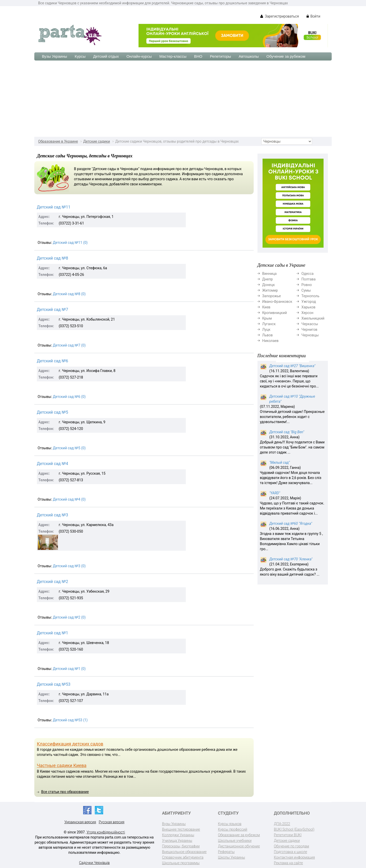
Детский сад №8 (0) (69, 294)
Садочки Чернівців (94, 863)
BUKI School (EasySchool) (294, 829)
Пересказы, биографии (181, 846)
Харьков (308, 307)
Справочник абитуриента (183, 857)
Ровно (307, 285)
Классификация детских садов (70, 744)
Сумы (306, 290)
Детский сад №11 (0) (70, 243)
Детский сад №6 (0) (69, 397)
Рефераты (226, 852)
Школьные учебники (235, 841)
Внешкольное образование (184, 852)
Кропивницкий (275, 313)
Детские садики (97, 141)
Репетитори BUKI (288, 835)
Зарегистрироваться (279, 16)
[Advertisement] (183, 99)
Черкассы (310, 324)
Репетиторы (220, 56)
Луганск (269, 324)
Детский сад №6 (52, 361)
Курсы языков (230, 824)
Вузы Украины (55, 56)
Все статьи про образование (65, 792)
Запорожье (272, 296)
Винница (270, 274)
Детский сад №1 (52, 633)
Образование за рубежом (239, 835)
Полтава (309, 279)
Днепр (268, 279)
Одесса (308, 274)
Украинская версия (80, 822)
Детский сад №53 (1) (70, 720)
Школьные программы (181, 863)
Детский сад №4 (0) (69, 499)
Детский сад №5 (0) (69, 448)
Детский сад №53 (54, 684)
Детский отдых (106, 56)
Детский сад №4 (52, 464)
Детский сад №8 (52, 258)
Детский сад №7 (52, 310)
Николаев (271, 341)
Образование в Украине (58, 141)
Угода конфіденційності (106, 832)
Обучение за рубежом (286, 56)
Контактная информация (294, 857)
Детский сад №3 (52, 515)
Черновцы (310, 335)
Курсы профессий (233, 829)
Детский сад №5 (52, 412)
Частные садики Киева (62, 765)
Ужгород (309, 302)
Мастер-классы (173, 56)
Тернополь (310, 296)
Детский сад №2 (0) (69, 617)
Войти (313, 16)
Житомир (270, 290)
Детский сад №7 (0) (69, 345)
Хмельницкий (313, 318)
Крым (267, 318)
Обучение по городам (292, 846)
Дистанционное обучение (239, 846)
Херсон (307, 313)
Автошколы (249, 56)
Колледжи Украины (178, 835)
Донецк (269, 285)
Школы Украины (232, 857)
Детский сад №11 (54, 207)
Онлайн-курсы (139, 56)
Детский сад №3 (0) (69, 566)
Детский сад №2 (52, 582)
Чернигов (309, 330)
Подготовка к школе (291, 852)
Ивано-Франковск (277, 302)
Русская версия (111, 822)
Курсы (80, 56)
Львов (268, 335)
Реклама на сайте (288, 863)
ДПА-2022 (282, 824)
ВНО (198, 56)
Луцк (266, 330)
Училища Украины (177, 841)
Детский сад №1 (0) (69, 669)
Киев (266, 307)
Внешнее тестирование (181, 829)
